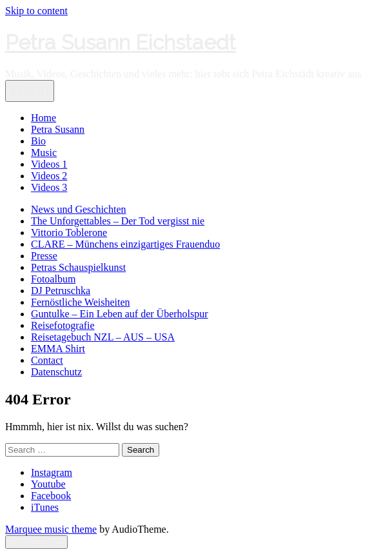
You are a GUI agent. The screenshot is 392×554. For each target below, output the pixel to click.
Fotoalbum (53, 279)
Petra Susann (58, 129)
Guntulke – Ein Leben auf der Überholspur (120, 314)
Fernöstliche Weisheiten (81, 302)
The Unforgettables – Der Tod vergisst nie (118, 221)
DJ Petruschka (61, 291)
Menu (30, 91)
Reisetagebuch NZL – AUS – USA (103, 337)
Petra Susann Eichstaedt (121, 42)
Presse (44, 256)
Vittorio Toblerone (69, 232)
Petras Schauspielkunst (78, 267)
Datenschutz (56, 372)
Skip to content (36, 11)
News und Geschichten (79, 209)
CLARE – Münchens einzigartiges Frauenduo (125, 244)
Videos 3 (49, 187)
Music (44, 153)
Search (141, 450)
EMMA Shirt (58, 349)
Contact (47, 360)
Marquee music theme (51, 529)
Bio (38, 141)
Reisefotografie (63, 325)
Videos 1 (49, 164)
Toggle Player (36, 542)
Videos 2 (49, 176)
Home (44, 118)
